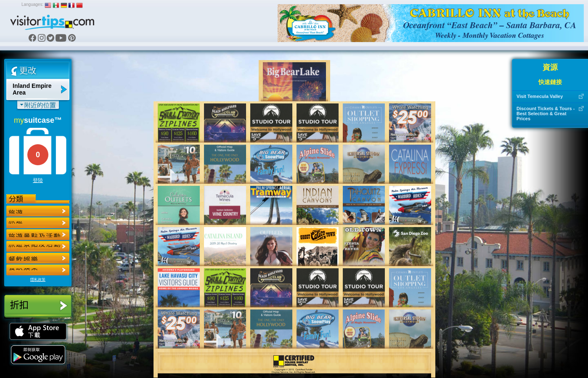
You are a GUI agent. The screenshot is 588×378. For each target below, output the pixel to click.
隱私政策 (38, 280)
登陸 (38, 180)
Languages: (32, 4)
